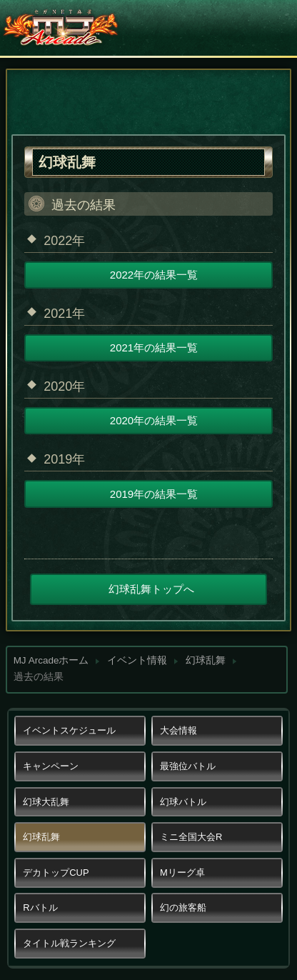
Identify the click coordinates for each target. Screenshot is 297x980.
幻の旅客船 (183, 907)
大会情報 (178, 730)
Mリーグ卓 (182, 872)
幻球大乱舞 (46, 802)
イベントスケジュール (69, 730)
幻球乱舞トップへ (151, 589)
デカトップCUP (56, 872)
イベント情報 (137, 660)
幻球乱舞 (206, 660)
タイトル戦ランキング (69, 943)
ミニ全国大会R (191, 837)
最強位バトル (188, 766)
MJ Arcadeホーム (51, 660)
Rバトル (40, 907)
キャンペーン (51, 766)
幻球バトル (183, 802)
